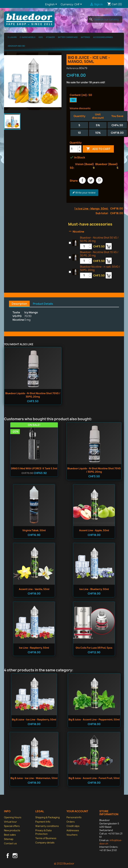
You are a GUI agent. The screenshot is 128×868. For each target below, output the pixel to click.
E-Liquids (12, 37)
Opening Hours (13, 817)
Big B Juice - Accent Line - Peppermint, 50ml (94, 719)
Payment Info (43, 822)
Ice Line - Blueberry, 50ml (94, 589)
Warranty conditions (47, 826)
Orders (71, 822)
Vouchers (72, 835)
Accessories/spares (103, 37)
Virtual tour (10, 822)
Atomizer (50, 37)
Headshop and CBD (16, 46)
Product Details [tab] (43, 304)
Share (82, 180)
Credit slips (73, 826)
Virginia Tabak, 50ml (34, 530)
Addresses (73, 830)
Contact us (10, 843)
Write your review (84, 193)
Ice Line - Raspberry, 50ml (34, 648)
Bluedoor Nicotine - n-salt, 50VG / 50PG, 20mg (100, 268)
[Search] (105, 19)
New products (12, 830)
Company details (45, 843)
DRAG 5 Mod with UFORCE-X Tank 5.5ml (34, 468)
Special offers (12, 826)
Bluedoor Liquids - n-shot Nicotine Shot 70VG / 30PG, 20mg (33, 395)
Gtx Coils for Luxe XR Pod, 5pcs (94, 648)
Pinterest (99, 180)
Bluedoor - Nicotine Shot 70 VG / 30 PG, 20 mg (99, 254)
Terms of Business (46, 838)
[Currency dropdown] (79, 5)
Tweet (91, 180)
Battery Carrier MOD (68, 37)
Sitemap (9, 839)
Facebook (8, 856)
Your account (77, 811)
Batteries (85, 37)
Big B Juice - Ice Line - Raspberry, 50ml (34, 719)
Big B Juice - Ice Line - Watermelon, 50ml (34, 778)
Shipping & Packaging (47, 817)
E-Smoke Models (28, 37)
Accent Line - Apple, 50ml (94, 530)
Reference (73, 68)
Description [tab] (19, 304)
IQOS (41, 37)
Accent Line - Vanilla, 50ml (34, 589)
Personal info (74, 817)
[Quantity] (74, 149)
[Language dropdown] (52, 5)
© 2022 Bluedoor (64, 864)
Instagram (15, 856)
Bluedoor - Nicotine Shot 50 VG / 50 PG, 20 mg (99, 239)
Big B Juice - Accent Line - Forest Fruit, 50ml (94, 778)
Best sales (10, 835)
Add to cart (98, 149)
